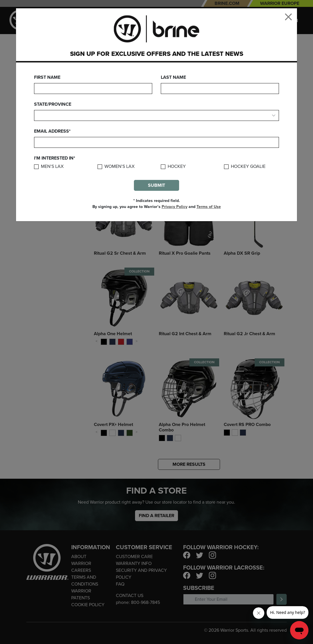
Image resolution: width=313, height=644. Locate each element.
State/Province (53, 104)
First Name (47, 77)
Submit (156, 185)
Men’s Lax (52, 167)
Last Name (173, 77)
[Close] (288, 17)
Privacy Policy (175, 207)
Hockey (177, 167)
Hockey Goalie (248, 167)
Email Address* (52, 131)
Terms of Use (209, 207)
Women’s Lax (119, 167)
